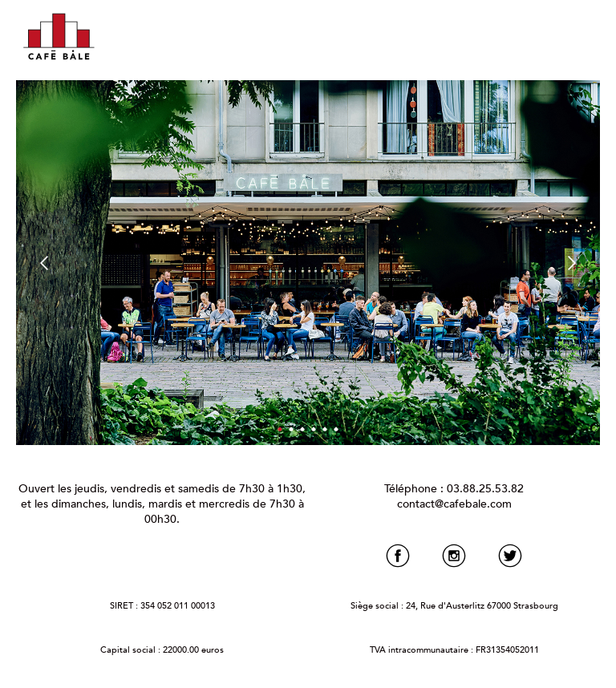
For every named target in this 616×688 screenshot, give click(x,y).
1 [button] (280, 429)
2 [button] (291, 429)
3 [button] (302, 429)
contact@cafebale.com (454, 504)
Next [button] (584, 263)
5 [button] (324, 429)
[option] (308, 263)
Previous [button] (32, 263)
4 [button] (313, 429)
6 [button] (336, 429)
